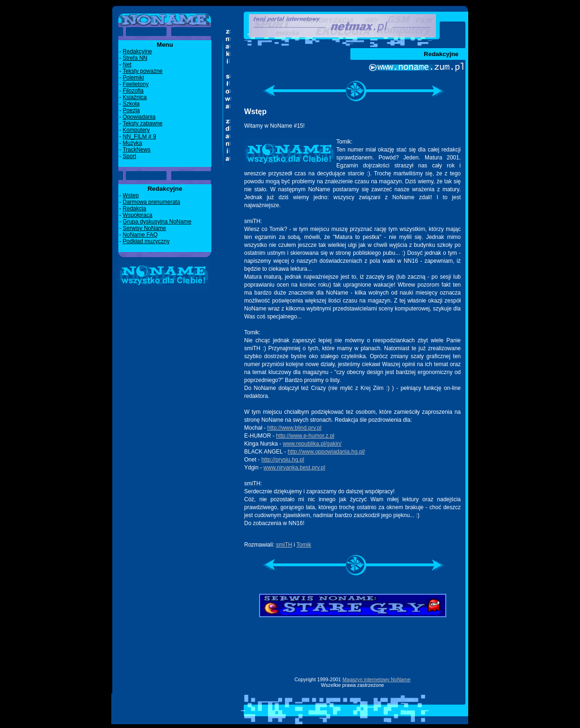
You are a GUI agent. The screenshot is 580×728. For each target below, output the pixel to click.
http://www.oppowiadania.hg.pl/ (326, 452)
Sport (129, 156)
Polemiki (133, 78)
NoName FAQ (140, 235)
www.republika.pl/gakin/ (312, 444)
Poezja (131, 110)
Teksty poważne (142, 71)
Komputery (136, 130)
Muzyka (132, 143)
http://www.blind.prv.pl (294, 428)
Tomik (304, 545)
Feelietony (135, 84)
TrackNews (137, 150)
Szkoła (131, 104)
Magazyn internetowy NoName (377, 679)
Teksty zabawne (142, 123)
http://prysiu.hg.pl (283, 460)
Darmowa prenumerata (151, 202)
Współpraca (137, 215)
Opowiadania (139, 117)
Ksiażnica (134, 97)
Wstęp (130, 195)
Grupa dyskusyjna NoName (157, 222)
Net (127, 65)
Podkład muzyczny (146, 241)
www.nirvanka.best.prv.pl (294, 468)
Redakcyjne (137, 51)
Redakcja (134, 209)
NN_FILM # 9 (139, 137)
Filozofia (133, 91)
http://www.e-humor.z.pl (305, 436)
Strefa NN (135, 58)
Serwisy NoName (144, 228)
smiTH (284, 545)
